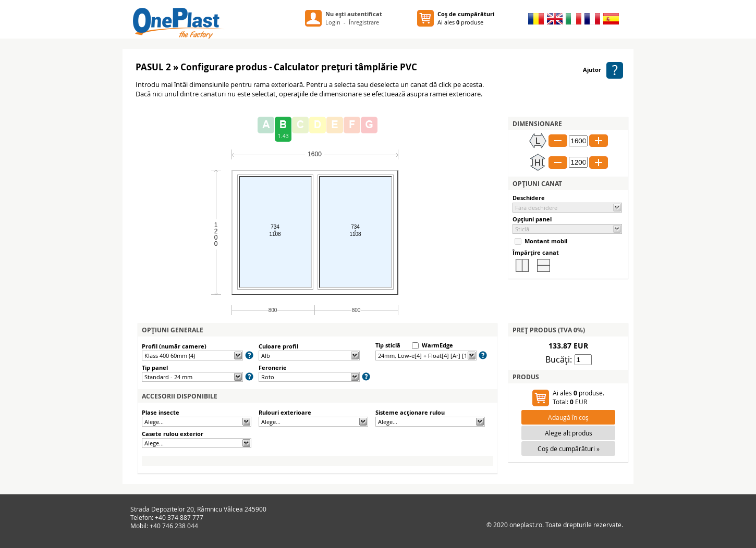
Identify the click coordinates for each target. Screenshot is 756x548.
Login (333, 22)
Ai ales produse (466, 18)
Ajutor (603, 70)
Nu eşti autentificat (354, 14)
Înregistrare (364, 22)
